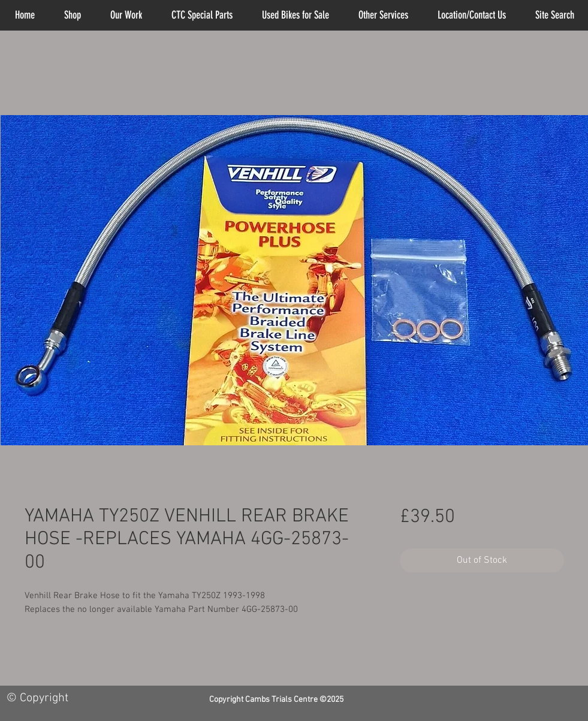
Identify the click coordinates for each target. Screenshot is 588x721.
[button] (384, 15)
